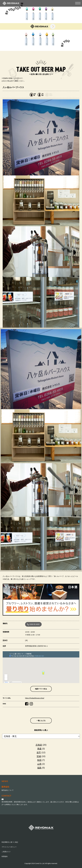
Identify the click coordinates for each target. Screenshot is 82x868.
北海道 (39, 745)
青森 (39, 749)
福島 (39, 768)
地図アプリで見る (41, 689)
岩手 (39, 752)
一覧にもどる (41, 721)
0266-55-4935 (33, 624)
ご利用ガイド (6, 852)
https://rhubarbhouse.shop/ (35, 698)
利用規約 (5, 856)
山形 (39, 764)
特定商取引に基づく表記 (10, 842)
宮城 (39, 756)
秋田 (39, 760)
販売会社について (8, 790)
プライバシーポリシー (9, 847)
